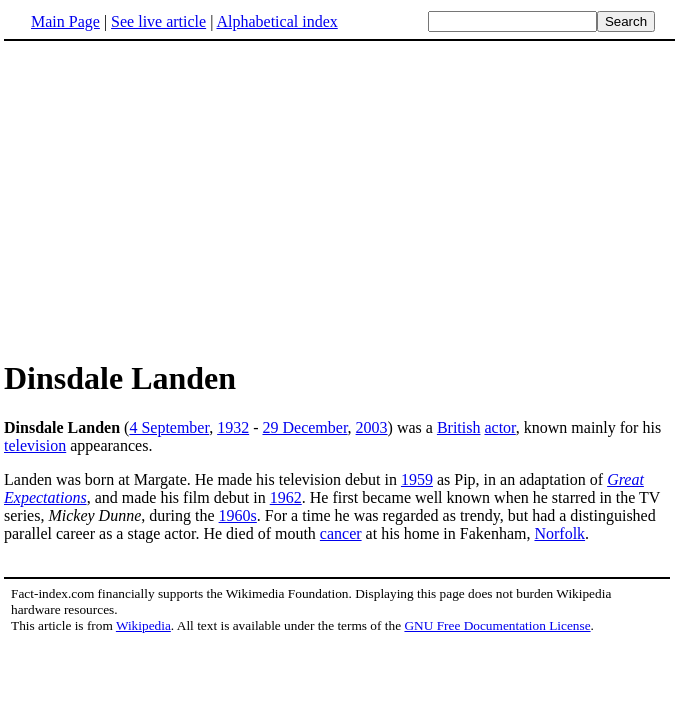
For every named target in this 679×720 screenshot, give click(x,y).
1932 (233, 427)
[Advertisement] (340, 199)
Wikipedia (143, 625)
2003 (372, 427)
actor (499, 427)
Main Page (65, 21)
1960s (238, 515)
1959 (417, 479)
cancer (341, 533)
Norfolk (559, 533)
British (459, 427)
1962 (286, 497)
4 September (169, 427)
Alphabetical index (276, 21)
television (35, 445)
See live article (158, 21)
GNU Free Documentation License (497, 625)
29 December (304, 427)
